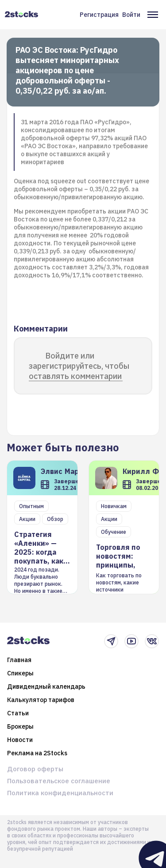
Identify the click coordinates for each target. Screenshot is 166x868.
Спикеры (20, 673)
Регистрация (99, 15)
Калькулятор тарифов (41, 700)
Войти (131, 15)
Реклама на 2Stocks (37, 753)
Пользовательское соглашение (59, 781)
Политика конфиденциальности (60, 793)
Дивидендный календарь (46, 687)
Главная (19, 660)
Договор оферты (35, 769)
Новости (20, 740)
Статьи (18, 713)
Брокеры (20, 726)
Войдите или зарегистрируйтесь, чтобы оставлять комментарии (79, 366)
